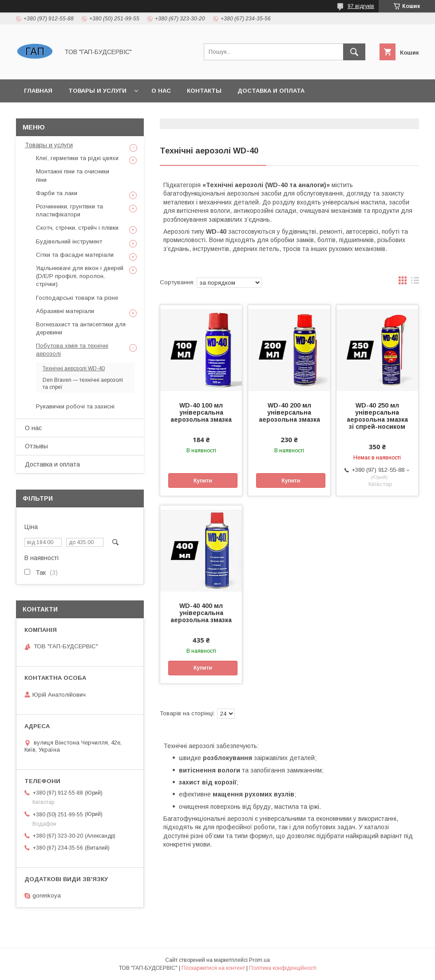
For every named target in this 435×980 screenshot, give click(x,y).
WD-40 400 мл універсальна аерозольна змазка (201, 613)
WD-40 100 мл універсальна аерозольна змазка (201, 412)
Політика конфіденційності (283, 968)
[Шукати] (354, 52)
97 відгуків (361, 6)
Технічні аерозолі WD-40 (74, 368)
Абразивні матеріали (65, 311)
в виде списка (415, 282)
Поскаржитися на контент (213, 968)
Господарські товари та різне (77, 298)
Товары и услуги (97, 91)
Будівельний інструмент (69, 241)
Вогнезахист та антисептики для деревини (81, 328)
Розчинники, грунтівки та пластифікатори (69, 210)
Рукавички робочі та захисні (75, 406)
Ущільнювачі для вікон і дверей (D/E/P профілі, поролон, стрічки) (80, 276)
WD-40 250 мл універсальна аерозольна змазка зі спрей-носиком (377, 416)
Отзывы (36, 446)
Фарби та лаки (57, 193)
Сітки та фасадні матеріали (75, 255)
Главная (38, 91)
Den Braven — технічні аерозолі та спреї (83, 384)
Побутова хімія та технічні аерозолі (72, 350)
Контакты (204, 91)
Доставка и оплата (271, 91)
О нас (161, 91)
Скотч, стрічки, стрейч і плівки (77, 228)
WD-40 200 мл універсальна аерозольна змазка (289, 412)
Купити (203, 481)
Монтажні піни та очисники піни (73, 175)
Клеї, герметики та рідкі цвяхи (77, 158)
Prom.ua (259, 960)
